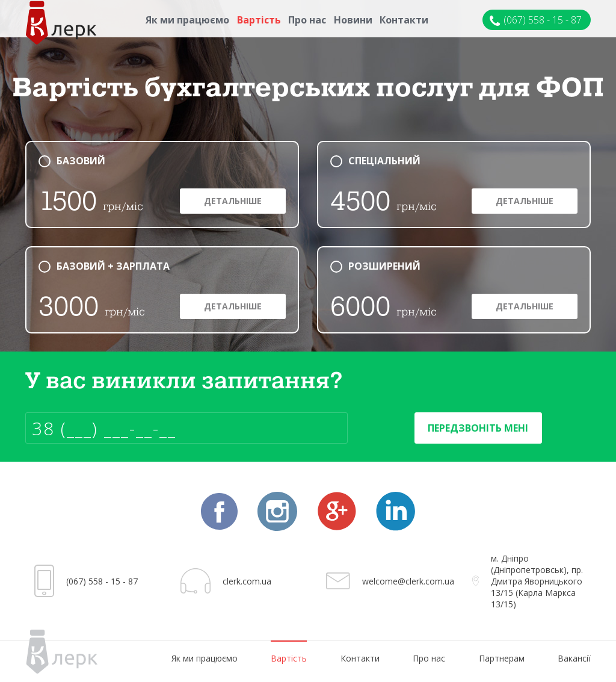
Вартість (259, 20)
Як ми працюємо (187, 20)
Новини (353, 20)
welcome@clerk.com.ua (408, 581)
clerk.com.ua (247, 581)
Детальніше (233, 201)
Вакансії (574, 658)
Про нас (307, 20)
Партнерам (502, 658)
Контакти (404, 20)
